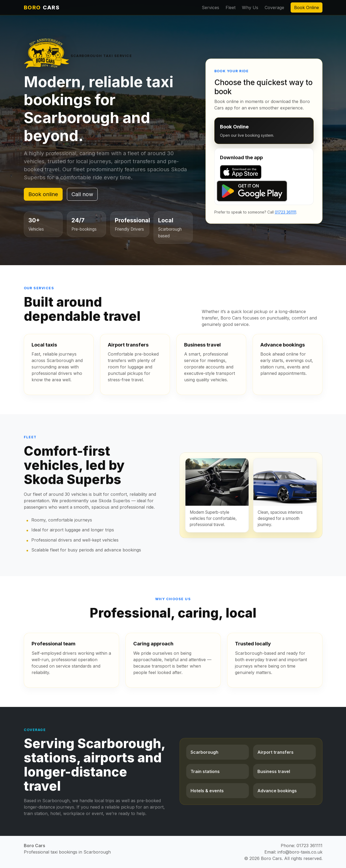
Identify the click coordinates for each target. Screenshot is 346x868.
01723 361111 (286, 212)
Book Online (307, 7)
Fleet (231, 7)
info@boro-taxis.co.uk (300, 852)
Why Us (250, 7)
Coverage (274, 7)
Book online (43, 194)
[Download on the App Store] (264, 172)
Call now (82, 194)
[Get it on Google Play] (264, 191)
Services (210, 7)
